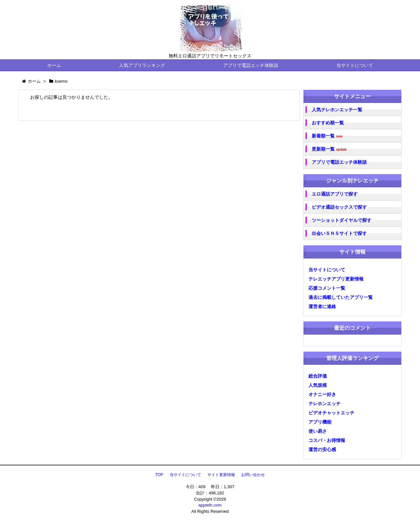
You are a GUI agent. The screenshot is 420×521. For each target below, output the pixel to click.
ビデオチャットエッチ (331, 413)
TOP (159, 475)
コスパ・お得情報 (327, 440)
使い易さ (318, 431)
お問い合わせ (253, 475)
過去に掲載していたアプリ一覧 (341, 297)
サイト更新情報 (221, 475)
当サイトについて (355, 65)
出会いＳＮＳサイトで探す (339, 233)
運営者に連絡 (322, 306)
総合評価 (318, 376)
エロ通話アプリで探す (335, 194)
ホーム (54, 65)
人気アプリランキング (142, 65)
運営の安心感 (322, 449)
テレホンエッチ (325, 404)
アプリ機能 (320, 422)
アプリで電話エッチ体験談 (251, 65)
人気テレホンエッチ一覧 (337, 110)
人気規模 (318, 385)
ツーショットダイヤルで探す (342, 220)
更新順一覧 (329, 149)
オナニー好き (322, 394)
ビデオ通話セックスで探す (339, 207)
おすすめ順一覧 (328, 123)
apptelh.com (210, 505)
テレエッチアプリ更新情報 (336, 279)
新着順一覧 (327, 136)
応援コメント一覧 (327, 288)
